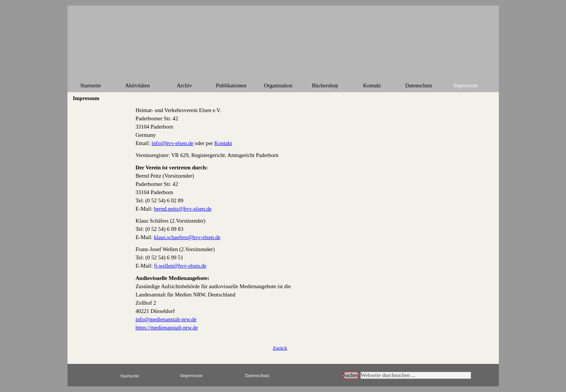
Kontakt (372, 85)
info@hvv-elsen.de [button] (173, 143)
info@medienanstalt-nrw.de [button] (166, 319)
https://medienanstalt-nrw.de (167, 328)
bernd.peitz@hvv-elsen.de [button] (183, 209)
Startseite (91, 85)
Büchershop (325, 85)
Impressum (466, 85)
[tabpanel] (280, 219)
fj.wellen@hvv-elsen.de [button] (180, 266)
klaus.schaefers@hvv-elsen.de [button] (187, 237)
